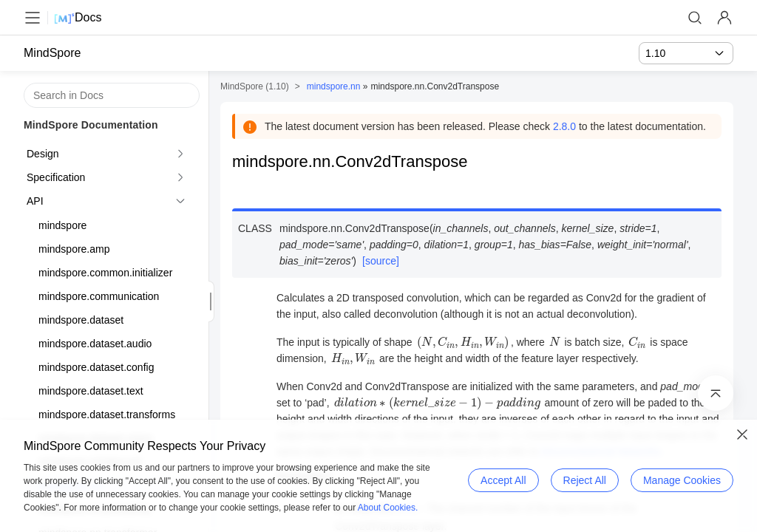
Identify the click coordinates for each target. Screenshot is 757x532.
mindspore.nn (334, 86)
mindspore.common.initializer (105, 273)
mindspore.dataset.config (96, 367)
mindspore (62, 225)
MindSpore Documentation (91, 125)
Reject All (585, 480)
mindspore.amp (74, 249)
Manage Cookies (682, 480)
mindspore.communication (99, 296)
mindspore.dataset (81, 320)
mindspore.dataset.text (91, 391)
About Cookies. (388, 508)
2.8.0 (564, 126)
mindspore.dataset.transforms (107, 415)
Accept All (503, 480)
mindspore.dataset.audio (95, 344)
